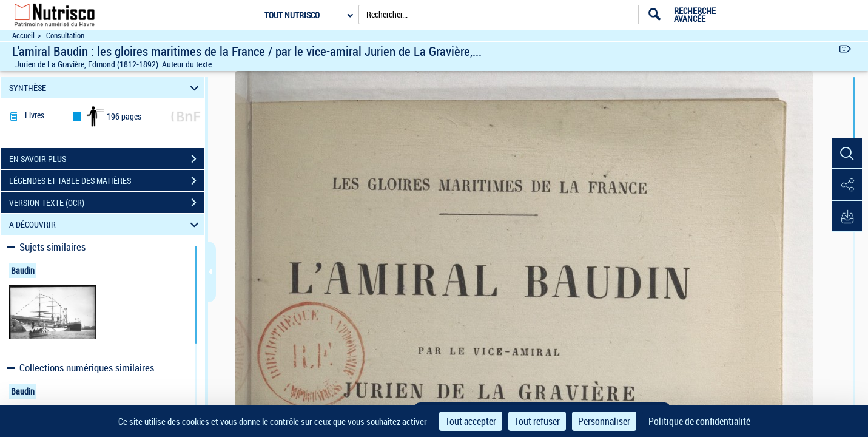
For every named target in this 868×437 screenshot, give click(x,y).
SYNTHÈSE (106, 88)
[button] (847, 154)
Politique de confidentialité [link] (699, 421)
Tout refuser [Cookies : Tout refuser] (537, 421)
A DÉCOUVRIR (106, 224)
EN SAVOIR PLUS (107, 159)
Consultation (65, 36)
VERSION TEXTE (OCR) (107, 203)
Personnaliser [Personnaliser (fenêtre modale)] (604, 421)
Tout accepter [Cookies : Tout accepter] (471, 421)
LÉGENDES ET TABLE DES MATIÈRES (107, 181)
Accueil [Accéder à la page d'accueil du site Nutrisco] (23, 36)
